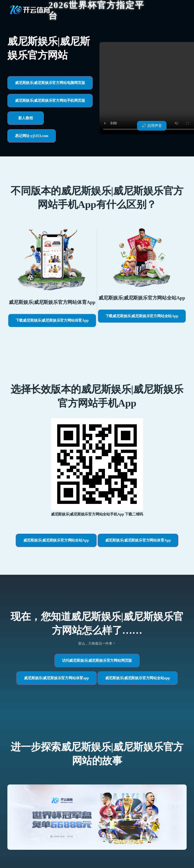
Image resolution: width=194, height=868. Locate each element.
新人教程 (25, 118)
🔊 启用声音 (152, 126)
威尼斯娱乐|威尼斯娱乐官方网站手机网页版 (50, 100)
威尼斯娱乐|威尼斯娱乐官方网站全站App (56, 540)
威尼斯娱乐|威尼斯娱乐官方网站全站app (138, 678)
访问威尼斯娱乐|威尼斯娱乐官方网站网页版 (97, 660)
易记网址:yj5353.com (32, 136)
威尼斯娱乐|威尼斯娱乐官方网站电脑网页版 (50, 83)
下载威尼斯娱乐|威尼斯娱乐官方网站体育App (52, 320)
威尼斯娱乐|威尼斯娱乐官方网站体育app (56, 678)
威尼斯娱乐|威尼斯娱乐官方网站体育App (138, 540)
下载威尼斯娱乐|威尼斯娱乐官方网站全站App (142, 316)
